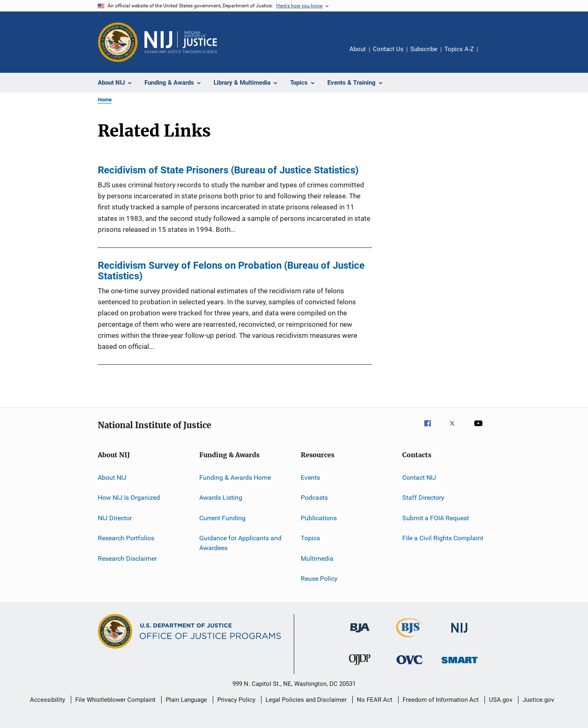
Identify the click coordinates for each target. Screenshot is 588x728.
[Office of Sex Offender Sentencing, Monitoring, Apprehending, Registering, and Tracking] (460, 665)
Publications (319, 518)
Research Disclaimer (127, 558)
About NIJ (112, 477)
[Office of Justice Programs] (118, 42)
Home (105, 100)
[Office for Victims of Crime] (410, 666)
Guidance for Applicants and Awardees (240, 543)
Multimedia (317, 558)
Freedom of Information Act (441, 700)
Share (491, 55)
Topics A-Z (459, 49)
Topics (310, 538)
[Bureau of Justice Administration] (360, 634)
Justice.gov (538, 700)
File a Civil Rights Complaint (443, 538)
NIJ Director (115, 518)
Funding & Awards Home (235, 477)
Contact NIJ (419, 477)
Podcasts (314, 498)
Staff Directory (423, 498)
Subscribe (424, 49)
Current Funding (222, 518)
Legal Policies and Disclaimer (306, 700)
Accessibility (47, 700)
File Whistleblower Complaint (115, 700)
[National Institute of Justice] (460, 634)
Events (310, 477)
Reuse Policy (319, 579)
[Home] (181, 42)
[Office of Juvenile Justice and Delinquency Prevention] (360, 667)
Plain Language (186, 700)
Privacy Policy (236, 700)
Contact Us (388, 49)
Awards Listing (221, 498)
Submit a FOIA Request (436, 518)
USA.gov (501, 700)
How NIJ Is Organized (129, 498)
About (358, 49)
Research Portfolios (126, 538)
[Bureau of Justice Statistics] (409, 639)
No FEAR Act (375, 700)
